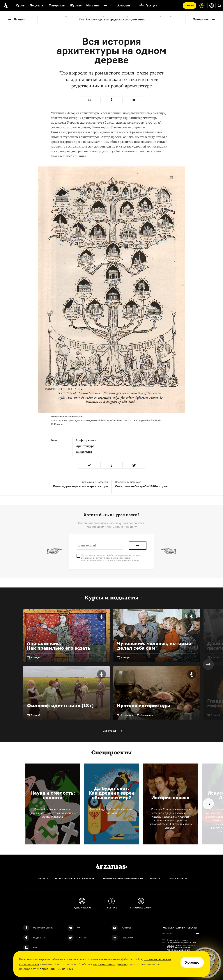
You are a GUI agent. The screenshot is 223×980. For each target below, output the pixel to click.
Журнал (76, 5)
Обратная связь (178, 879)
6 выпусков (127, 715)
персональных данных (110, 964)
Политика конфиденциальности (122, 879)
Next (208, 664)
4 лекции (126, 658)
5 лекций (36, 658)
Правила (155, 879)
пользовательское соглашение (123, 560)
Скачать (190, 5)
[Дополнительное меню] (106, 6)
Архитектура (85, 446)
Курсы (21, 5)
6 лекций (216, 658)
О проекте (42, 879)
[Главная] (111, 866)
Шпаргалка (84, 452)
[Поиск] (219, 6)
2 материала (147, 715)
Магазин (93, 5)
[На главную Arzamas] (6, 6)
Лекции (19, 19)
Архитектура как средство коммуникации (111, 19)
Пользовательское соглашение (75, 879)
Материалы (201, 19)
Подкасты (37, 5)
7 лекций (216, 715)
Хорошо (192, 962)
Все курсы (109, 731)
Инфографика (86, 440)
